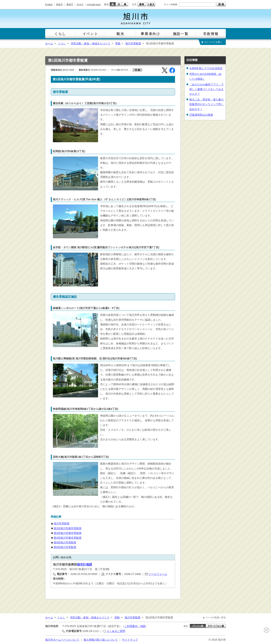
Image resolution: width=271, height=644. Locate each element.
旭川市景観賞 (133, 43)
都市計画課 (84, 565)
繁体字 (70, 5)
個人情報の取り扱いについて (101, 640)
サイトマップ (130, 640)
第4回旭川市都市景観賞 (68, 538)
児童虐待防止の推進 (201, 115)
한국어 (80, 5)
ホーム (49, 43)
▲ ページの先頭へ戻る (214, 617)
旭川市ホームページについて (62, 640)
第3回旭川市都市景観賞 (68, 533)
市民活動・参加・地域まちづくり (91, 43)
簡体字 (59, 5)
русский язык (94, 5)
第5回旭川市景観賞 (65, 542)
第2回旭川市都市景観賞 (68, 528)
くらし (62, 43)
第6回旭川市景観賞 (65, 547)
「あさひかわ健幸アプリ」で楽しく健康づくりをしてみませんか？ (206, 89)
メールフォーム (158, 574)
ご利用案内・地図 (135, 626)
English (49, 5)
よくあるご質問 (116, 631)
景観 (118, 43)
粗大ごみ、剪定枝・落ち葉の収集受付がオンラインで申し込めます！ (206, 104)
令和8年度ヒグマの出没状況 (206, 68)
